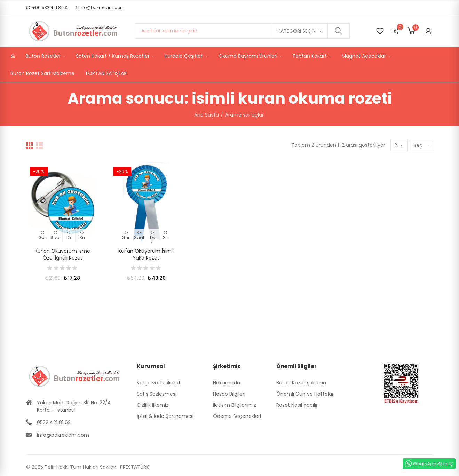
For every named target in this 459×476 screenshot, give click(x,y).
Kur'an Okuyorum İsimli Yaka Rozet (146, 254)
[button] (47, 8)
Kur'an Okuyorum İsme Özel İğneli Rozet (62, 254)
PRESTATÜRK (134, 467)
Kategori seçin (297, 31)
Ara (339, 31)
